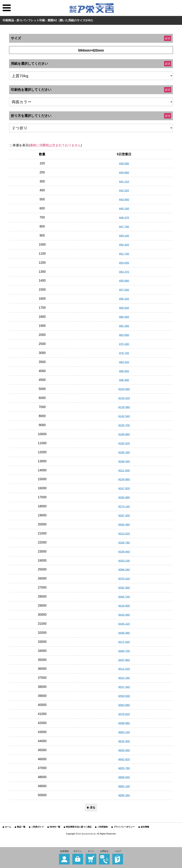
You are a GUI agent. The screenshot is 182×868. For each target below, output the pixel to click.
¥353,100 (124, 561)
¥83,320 (124, 362)
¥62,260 (124, 326)
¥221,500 (124, 470)
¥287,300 (124, 515)
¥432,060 (124, 615)
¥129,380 (124, 407)
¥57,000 (124, 290)
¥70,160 (124, 344)
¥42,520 (124, 190)
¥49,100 (124, 235)
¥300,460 (124, 524)
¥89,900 (124, 371)
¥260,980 (124, 497)
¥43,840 (124, 199)
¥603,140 (124, 732)
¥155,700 (124, 425)
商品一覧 (21, 828)
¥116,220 (124, 398)
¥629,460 (124, 750)
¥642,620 (124, 759)
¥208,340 (124, 461)
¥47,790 (124, 226)
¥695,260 (124, 795)
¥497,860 (124, 660)
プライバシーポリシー (124, 828)
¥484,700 (124, 651)
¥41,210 (124, 181)
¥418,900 (124, 606)
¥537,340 (124, 687)
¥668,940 (124, 777)
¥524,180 (124, 678)
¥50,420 (124, 245)
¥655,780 (124, 768)
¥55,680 (124, 281)
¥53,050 (124, 263)
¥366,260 (124, 569)
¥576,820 (124, 714)
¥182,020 (124, 443)
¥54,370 (124, 272)
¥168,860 (124, 434)
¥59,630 (124, 308)
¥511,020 (124, 669)
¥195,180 (124, 452)
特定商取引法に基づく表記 (79, 828)
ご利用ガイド (38, 828)
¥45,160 (124, 208)
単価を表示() (47, 145)
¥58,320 (124, 299)
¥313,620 (124, 533)
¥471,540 (124, 642)
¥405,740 (124, 597)
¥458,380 (124, 633)
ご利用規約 (103, 828)
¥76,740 (124, 353)
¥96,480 (124, 380)
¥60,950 (124, 317)
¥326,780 (124, 542)
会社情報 (145, 828)
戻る (91, 808)
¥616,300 (124, 741)
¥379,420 (124, 578)
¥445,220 (124, 624)
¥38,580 (124, 163)
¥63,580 (124, 335)
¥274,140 (124, 506)
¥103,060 (124, 389)
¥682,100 (124, 786)
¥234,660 (124, 479)
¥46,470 (124, 217)
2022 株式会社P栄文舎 (86, 834)
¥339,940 (124, 551)
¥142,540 (124, 416)
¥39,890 (124, 172)
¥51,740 (124, 254)
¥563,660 (124, 705)
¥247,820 (124, 488)
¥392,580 (124, 587)
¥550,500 (124, 696)
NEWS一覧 (55, 828)
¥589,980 (124, 723)
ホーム (8, 828)
